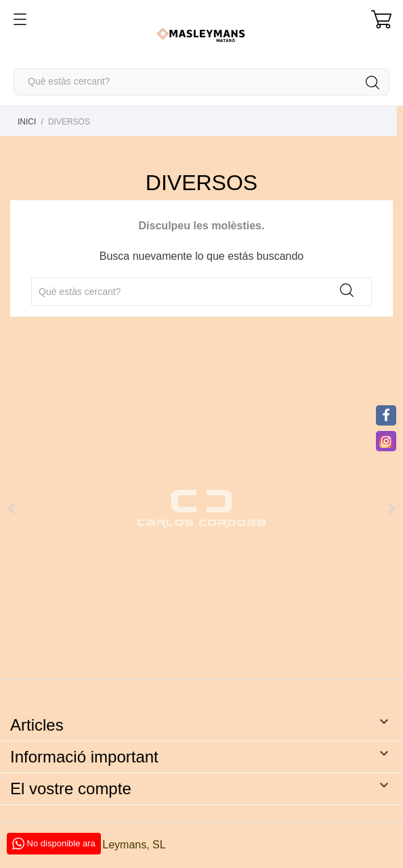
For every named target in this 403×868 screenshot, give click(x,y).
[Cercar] (201, 82)
